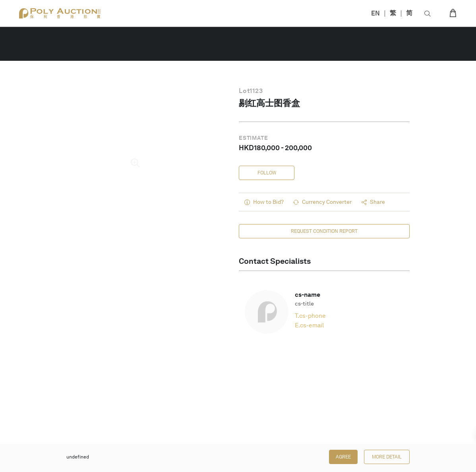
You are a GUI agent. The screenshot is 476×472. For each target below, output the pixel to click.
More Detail (387, 457)
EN (375, 13)
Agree (343, 457)
